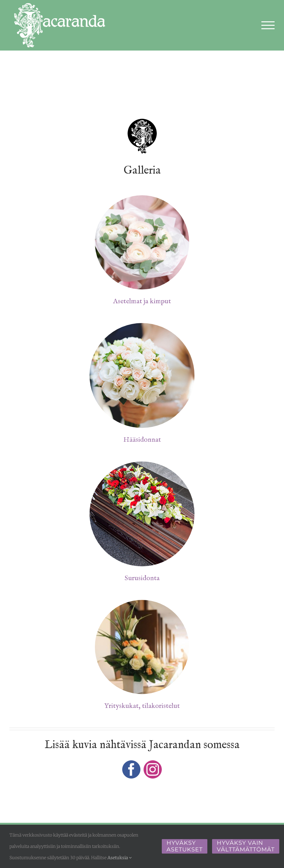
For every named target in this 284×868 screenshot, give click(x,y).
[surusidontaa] (142, 464)
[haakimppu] (142, 326)
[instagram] (153, 769)
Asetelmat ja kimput (142, 301)
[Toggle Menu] (268, 25)
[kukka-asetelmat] (142, 198)
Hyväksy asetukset (185, 846)
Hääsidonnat (142, 440)
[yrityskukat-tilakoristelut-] (142, 602)
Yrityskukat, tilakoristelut (142, 706)
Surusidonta (142, 578)
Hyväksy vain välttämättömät (246, 846)
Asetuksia (120, 858)
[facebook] (131, 769)
